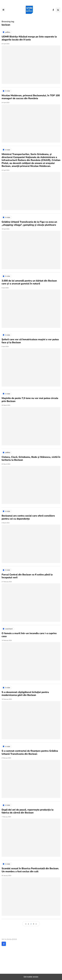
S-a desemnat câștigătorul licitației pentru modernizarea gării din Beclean (25, 694)
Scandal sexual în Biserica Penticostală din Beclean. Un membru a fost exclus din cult (30, 870)
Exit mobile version (31, 977)
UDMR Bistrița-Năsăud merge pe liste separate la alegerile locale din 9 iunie (29, 38)
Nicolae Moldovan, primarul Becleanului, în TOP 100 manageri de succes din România (31, 97)
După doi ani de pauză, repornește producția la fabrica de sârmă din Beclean (28, 811)
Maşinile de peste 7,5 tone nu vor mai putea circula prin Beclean (30, 400)
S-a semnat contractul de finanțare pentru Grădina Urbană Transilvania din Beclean (30, 752)
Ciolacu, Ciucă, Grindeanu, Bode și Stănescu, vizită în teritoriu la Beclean (31, 459)
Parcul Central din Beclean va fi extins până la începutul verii (27, 576)
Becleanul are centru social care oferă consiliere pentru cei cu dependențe (28, 517)
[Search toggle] (58, 10)
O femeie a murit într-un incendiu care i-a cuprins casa (29, 635)
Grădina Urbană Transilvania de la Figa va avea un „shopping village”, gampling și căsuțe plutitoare (29, 223)
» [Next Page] (36, 924)
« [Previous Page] (26, 924)
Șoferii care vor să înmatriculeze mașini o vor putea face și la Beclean (30, 341)
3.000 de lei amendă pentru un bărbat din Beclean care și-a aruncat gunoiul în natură (29, 282)
